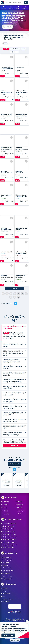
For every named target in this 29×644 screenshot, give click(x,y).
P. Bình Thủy (6, 505)
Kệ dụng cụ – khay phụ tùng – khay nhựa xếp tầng (21, 196)
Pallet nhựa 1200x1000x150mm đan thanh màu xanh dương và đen (7, 172)
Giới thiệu (5, 588)
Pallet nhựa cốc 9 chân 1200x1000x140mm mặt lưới (21, 253)
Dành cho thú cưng (7, 576)
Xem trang (6, 485)
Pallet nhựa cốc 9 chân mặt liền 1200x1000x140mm (7, 253)
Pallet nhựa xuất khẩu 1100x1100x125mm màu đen (22, 92)
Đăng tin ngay (8, 635)
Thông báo (5, 591)
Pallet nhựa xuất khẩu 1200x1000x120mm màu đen (21, 115)
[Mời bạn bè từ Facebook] (14, 470)
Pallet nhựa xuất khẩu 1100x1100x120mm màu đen (7, 115)
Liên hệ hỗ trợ (6, 602)
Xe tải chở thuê (6, 562)
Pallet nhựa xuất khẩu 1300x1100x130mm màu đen (6, 148)
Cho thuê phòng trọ (7, 560)
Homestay (5, 565)
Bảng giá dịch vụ (7, 594)
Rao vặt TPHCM (15, 640)
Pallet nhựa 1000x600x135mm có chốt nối (6, 276)
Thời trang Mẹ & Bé (7, 579)
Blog (4, 596)
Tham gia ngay (15, 464)
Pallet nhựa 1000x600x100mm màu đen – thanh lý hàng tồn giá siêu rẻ (7, 92)
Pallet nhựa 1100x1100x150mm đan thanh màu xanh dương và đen (22, 148)
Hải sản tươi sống (7, 568)
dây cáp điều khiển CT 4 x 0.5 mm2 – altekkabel (7, 68)
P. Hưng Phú (6, 514)
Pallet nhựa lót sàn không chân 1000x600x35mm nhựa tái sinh (22, 276)
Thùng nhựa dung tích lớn (6, 196)
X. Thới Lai (5, 511)
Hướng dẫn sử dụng (7, 599)
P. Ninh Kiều (5, 502)
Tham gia (9, 27)
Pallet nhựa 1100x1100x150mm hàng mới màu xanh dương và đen (6, 229)
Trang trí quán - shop (8, 571)
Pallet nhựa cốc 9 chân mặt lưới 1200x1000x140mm (21, 229)
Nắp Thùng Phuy (20, 67)
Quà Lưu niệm (6, 573)
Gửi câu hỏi (15, 446)
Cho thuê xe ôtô (6, 557)
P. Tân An (5, 508)
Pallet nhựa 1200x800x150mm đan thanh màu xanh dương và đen (22, 172)
